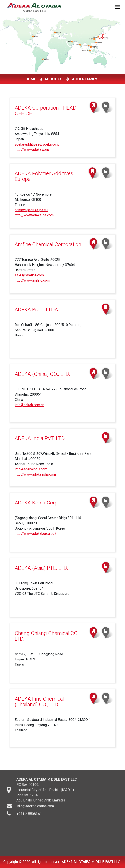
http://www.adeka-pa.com (34, 215)
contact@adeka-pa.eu (31, 210)
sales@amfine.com (29, 275)
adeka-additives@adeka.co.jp (37, 144)
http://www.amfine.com (32, 280)
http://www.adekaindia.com (35, 474)
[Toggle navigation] (118, 7)
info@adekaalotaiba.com (35, 809)
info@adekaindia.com (31, 469)
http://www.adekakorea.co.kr (36, 534)
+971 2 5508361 (29, 816)
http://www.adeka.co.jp (32, 150)
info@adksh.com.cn (29, 405)
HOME (32, 79)
